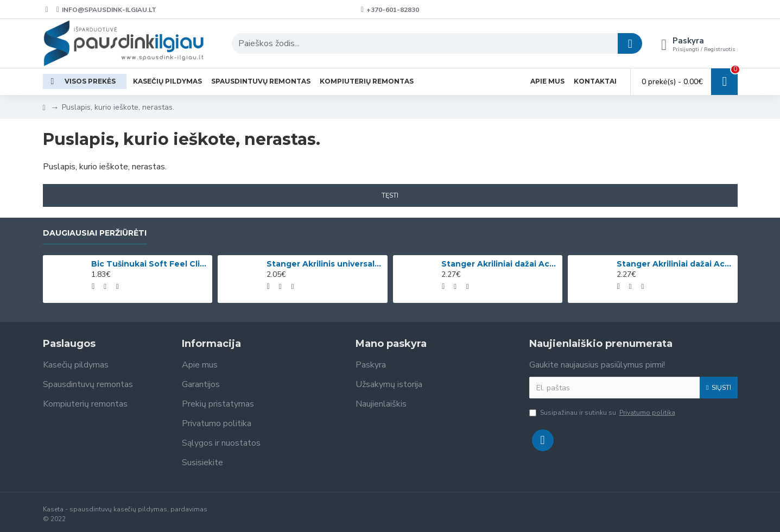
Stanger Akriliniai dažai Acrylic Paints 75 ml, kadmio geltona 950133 (675, 264)
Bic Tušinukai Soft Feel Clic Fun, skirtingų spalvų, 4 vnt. (150, 264)
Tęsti (390, 195)
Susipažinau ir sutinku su (603, 413)
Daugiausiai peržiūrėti (95, 233)
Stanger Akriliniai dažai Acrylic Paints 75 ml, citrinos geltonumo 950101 (500, 264)
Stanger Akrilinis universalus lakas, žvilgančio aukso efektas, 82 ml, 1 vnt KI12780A (325, 264)
